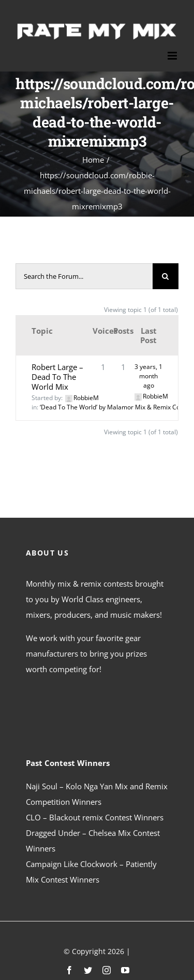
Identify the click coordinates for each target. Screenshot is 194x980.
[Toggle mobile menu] (173, 56)
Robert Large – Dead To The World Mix (57, 377)
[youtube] (125, 970)
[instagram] (107, 970)
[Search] (166, 276)
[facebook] (69, 970)
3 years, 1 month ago (148, 376)
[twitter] (88, 970)
